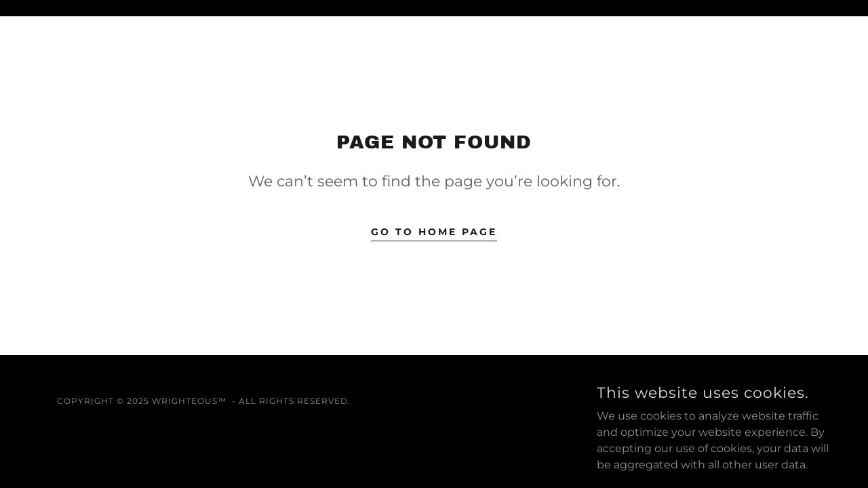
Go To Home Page (434, 232)
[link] (690, 401)
